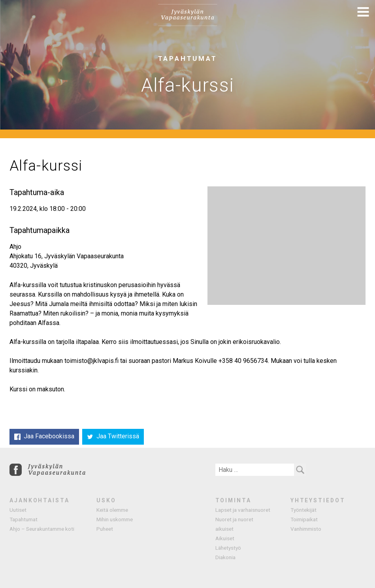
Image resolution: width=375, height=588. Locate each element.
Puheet (105, 529)
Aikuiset (225, 538)
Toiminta (233, 500)
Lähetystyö (228, 548)
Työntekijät (303, 510)
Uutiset (18, 510)
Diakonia (225, 557)
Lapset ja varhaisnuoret (243, 510)
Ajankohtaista (40, 500)
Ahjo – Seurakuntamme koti (42, 529)
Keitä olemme (112, 510)
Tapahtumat (24, 519)
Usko (106, 500)
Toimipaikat (304, 519)
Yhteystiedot (318, 500)
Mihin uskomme (115, 519)
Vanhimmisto (306, 529)
